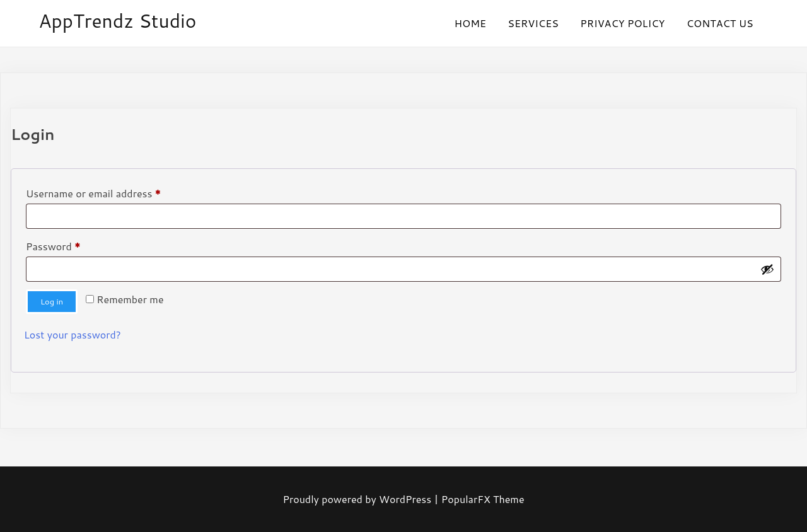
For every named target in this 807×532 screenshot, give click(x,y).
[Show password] (767, 269)
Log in (52, 301)
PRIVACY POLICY (622, 23)
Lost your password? (73, 334)
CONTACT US (720, 23)
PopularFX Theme (483, 499)
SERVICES (533, 23)
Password (74, 245)
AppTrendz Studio (117, 20)
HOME (470, 23)
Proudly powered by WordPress (358, 499)
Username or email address (114, 192)
